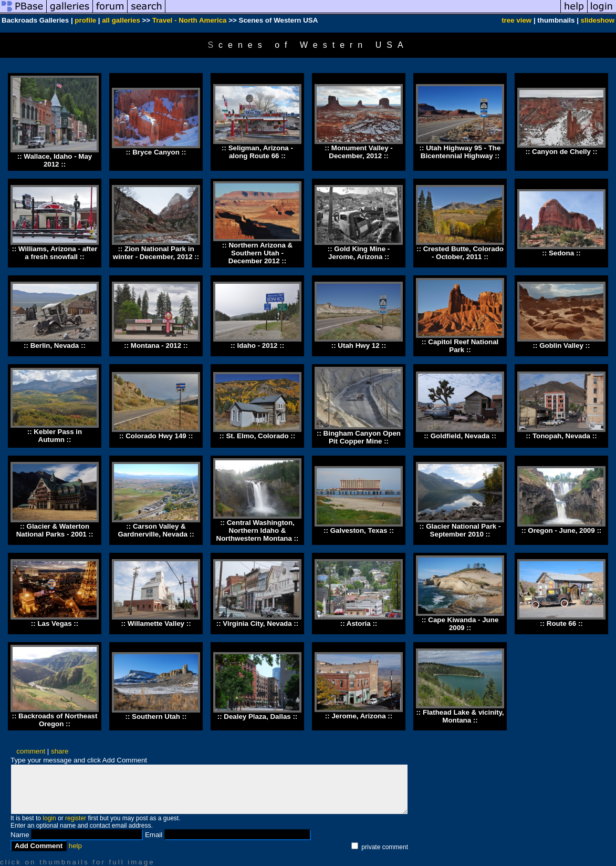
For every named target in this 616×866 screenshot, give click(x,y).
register (76, 818)
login (49, 818)
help (75, 846)
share (60, 751)
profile (85, 20)
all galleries (121, 20)
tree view (516, 20)
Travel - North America (190, 20)
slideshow (598, 20)
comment (31, 751)
